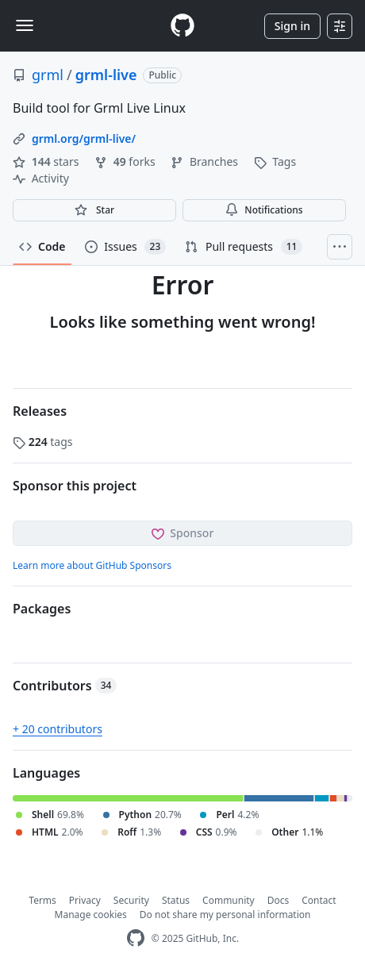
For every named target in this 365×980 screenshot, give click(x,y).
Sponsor (183, 533)
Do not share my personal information (225, 915)
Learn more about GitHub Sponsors (92, 565)
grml (48, 75)
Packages (42, 609)
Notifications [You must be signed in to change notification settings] (264, 210)
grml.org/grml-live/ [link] (84, 138)
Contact (319, 900)
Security (131, 900)
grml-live (106, 75)
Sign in (292, 26)
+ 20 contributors (58, 729)
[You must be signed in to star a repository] (94, 210)
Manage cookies (91, 915)
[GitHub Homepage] (136, 938)
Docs (279, 900)
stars (47, 161)
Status (176, 900)
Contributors (65, 686)
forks (126, 161)
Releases (40, 411)
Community (229, 900)
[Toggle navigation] (25, 25)
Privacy (85, 900)
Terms (42, 900)
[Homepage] (182, 26)
